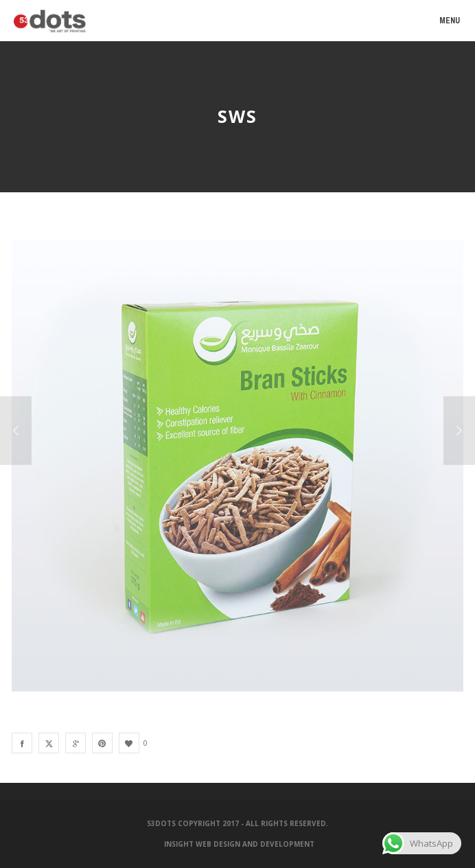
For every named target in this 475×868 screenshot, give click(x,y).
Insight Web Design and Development (239, 844)
